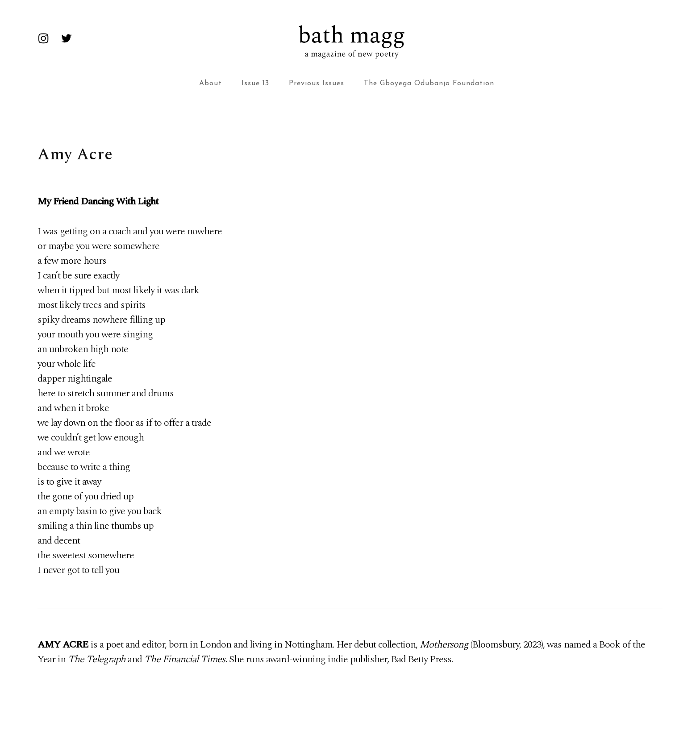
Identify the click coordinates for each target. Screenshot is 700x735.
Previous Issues (317, 83)
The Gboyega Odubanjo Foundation (429, 83)
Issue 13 (255, 83)
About (210, 83)
